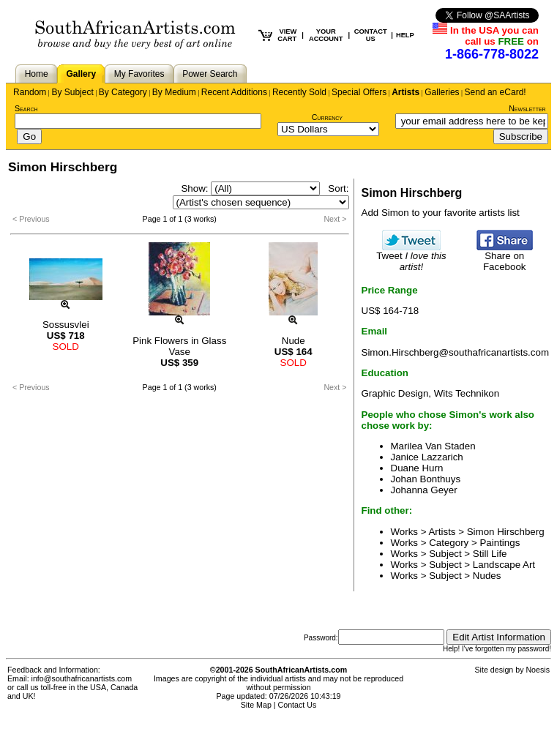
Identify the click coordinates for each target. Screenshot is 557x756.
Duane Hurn (417, 468)
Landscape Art (504, 565)
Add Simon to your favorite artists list (441, 213)
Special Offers (359, 92)
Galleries (442, 92)
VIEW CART (287, 35)
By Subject (72, 92)
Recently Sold (299, 92)
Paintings (500, 543)
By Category (123, 92)
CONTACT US (371, 35)
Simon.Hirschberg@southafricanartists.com (456, 352)
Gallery (81, 74)
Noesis (538, 670)
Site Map (256, 705)
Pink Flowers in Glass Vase (179, 346)
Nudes (487, 576)
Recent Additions (234, 92)
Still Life (490, 554)
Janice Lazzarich (427, 457)
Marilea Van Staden (433, 446)
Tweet (411, 257)
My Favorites (139, 74)
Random (30, 92)
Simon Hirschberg (506, 532)
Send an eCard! (496, 92)
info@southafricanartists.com (82, 678)
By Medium (174, 92)
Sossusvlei (66, 325)
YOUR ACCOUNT (326, 35)
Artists (405, 92)
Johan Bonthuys (426, 479)
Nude (294, 341)
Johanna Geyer (424, 490)
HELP (405, 35)
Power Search (210, 74)
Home (37, 74)
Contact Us (298, 705)
